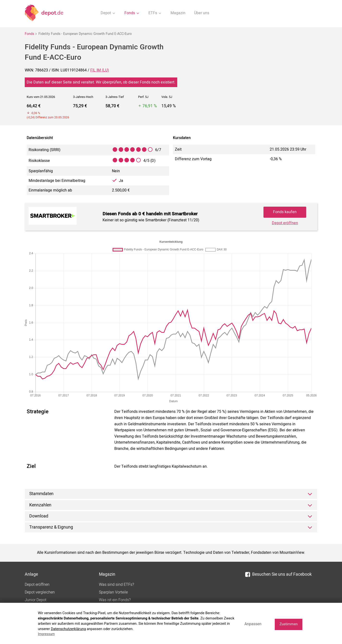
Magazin (178, 13)
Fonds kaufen (285, 212)
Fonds (29, 34)
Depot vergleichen (40, 592)
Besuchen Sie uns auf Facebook (278, 574)
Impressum (46, 634)
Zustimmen (289, 624)
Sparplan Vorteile (113, 592)
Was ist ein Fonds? (115, 600)
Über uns (202, 13)
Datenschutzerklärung (68, 629)
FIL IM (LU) (100, 70)
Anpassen (253, 624)
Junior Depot (36, 600)
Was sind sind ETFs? (116, 585)
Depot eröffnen (285, 223)
